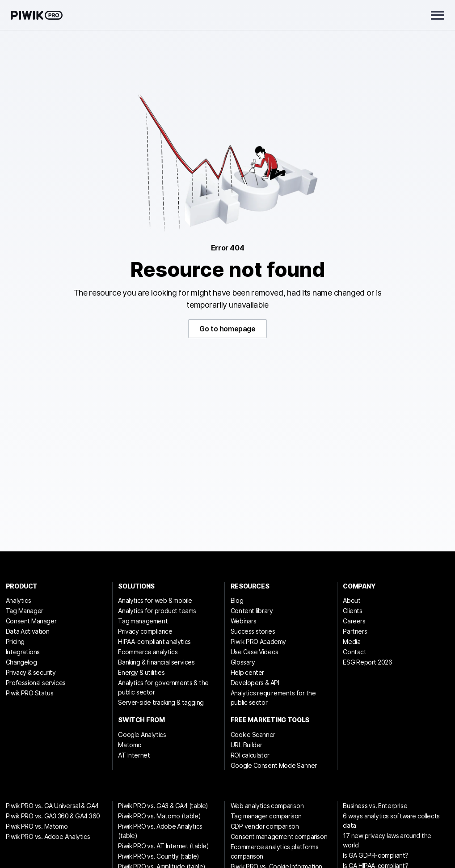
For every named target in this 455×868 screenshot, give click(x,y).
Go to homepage (227, 329)
